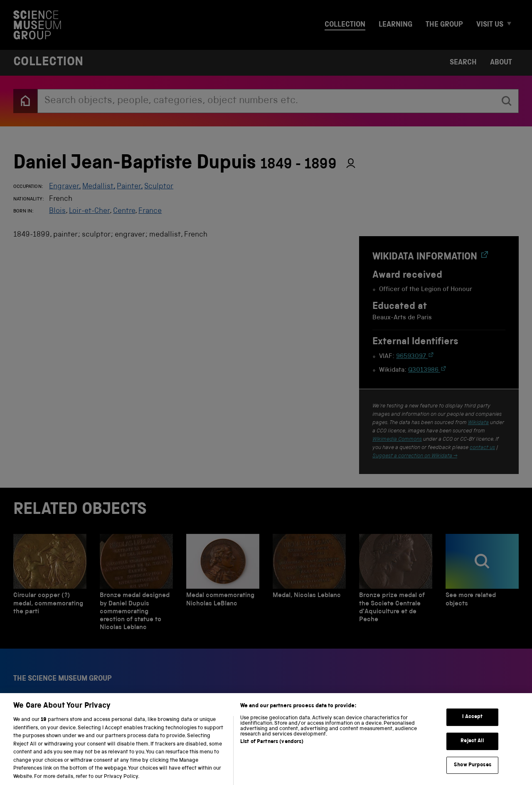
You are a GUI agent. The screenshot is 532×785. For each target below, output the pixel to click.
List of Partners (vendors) (272, 749)
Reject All (472, 749)
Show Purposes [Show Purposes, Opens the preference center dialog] (473, 772)
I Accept (472, 725)
